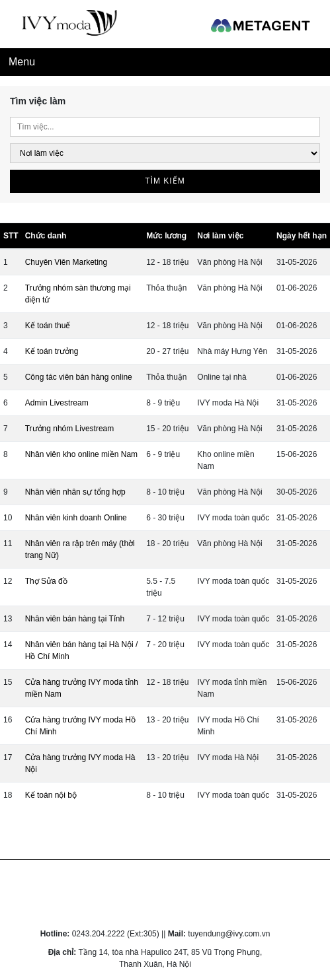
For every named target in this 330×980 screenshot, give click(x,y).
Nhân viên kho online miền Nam (81, 454)
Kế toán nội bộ (51, 795)
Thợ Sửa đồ (46, 581)
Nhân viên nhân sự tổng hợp (75, 492)
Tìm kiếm (165, 181)
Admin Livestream (57, 403)
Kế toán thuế (48, 326)
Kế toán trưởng (52, 351)
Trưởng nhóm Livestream (70, 429)
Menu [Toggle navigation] (22, 62)
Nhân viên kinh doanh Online (76, 518)
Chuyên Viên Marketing (66, 262)
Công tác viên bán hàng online (79, 377)
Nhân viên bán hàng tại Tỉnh (75, 619)
